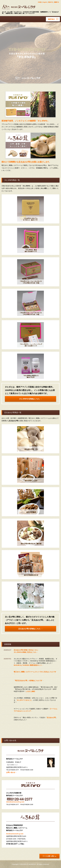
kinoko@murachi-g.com (15, 834)
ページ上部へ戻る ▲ (49, 856)
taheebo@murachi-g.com (15, 802)
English (45, 2)
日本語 (40, 2)
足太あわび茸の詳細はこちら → (30, 629)
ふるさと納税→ (31, 691)
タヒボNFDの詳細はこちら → (30, 399)
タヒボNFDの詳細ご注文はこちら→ (26, 652)
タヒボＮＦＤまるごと (24, 700)
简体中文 (51, 2)
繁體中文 (57, 2)
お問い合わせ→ (11, 772)
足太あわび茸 (51, 717)
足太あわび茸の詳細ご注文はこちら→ (26, 650)
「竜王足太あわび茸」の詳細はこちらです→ (29, 680)
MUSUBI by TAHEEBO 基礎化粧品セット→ (29, 665)
